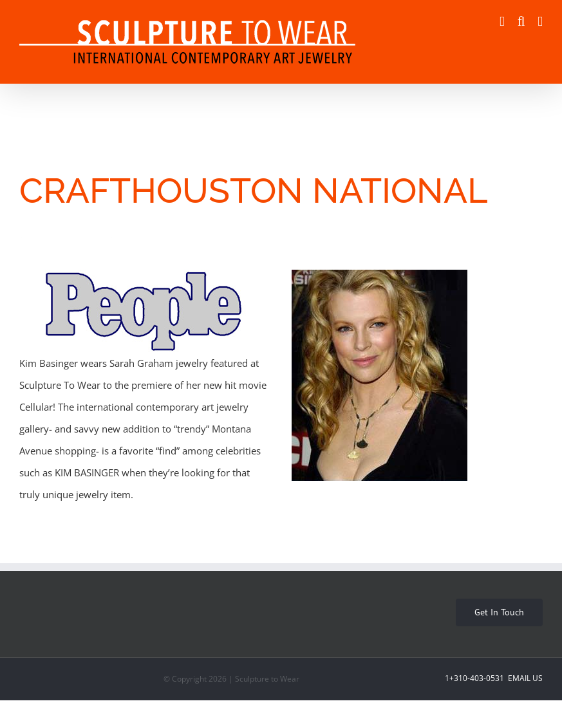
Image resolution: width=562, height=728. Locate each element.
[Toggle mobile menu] (540, 22)
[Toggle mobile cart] (502, 22)
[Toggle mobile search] (521, 22)
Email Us (524, 678)
